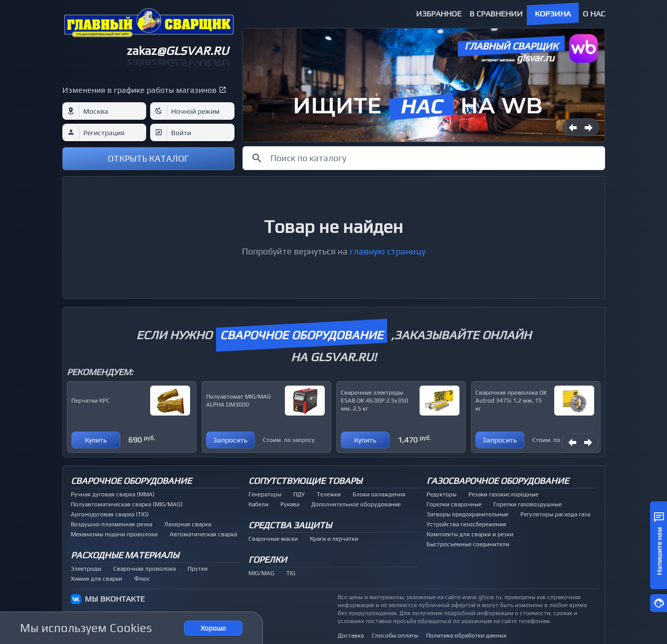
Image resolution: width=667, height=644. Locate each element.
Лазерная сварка (188, 524)
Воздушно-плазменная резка (111, 524)
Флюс (142, 579)
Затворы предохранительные (467, 514)
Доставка (351, 636)
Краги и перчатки (334, 539)
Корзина (553, 14)
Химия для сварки (97, 579)
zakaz (178, 51)
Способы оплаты (395, 636)
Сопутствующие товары (305, 481)
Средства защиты (290, 525)
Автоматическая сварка (203, 534)
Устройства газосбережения (466, 524)
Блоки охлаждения (379, 494)
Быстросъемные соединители (468, 544)
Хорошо (213, 628)
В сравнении (496, 14)
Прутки (198, 569)
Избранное (439, 14)
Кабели (258, 504)
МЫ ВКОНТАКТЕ (115, 599)
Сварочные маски (273, 539)
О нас (594, 14)
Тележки (329, 494)
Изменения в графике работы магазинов (139, 90)
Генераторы (265, 494)
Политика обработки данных (466, 636)
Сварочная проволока (144, 569)
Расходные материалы (125, 555)
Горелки (268, 559)
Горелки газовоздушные (528, 504)
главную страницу (388, 251)
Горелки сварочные (454, 504)
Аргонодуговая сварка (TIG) (110, 514)
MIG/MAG (261, 573)
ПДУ (299, 494)
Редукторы (442, 494)
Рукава (290, 504)
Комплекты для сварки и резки (470, 534)
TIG (291, 573)
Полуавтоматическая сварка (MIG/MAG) (127, 504)
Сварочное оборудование (131, 481)
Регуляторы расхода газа (555, 514)
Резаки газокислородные (503, 494)
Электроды (86, 569)
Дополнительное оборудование (356, 504)
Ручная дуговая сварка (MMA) (113, 494)
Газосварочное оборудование (498, 481)
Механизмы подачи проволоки (114, 534)
